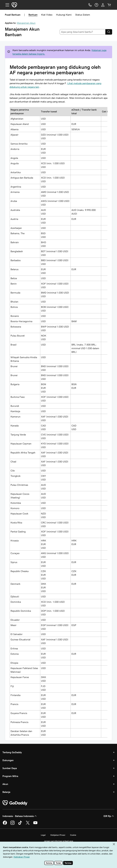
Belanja (6, 792)
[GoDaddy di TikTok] (20, 824)
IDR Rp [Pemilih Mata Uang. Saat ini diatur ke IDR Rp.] (109, 816)
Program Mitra (10, 776)
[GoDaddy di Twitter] (28, 824)
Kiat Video (47, 15)
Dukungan (8, 760)
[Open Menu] (6, 5)
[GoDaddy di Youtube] (35, 824)
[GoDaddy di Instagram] (12, 824)
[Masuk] (103, 5)
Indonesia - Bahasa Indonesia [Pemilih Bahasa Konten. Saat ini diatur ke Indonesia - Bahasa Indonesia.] (20, 816)
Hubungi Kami (64, 15)
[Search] (109, 32)
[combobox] (83, 32)
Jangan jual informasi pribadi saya (58, 841)
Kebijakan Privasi (58, 835)
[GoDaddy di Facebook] (5, 824)
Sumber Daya (10, 768)
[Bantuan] (96, 5)
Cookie (73, 835)
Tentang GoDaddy (12, 752)
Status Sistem (83, 15)
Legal (43, 835)
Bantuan (33, 15)
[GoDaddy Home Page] (15, 803)
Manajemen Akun (26, 23)
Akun (5, 784)
